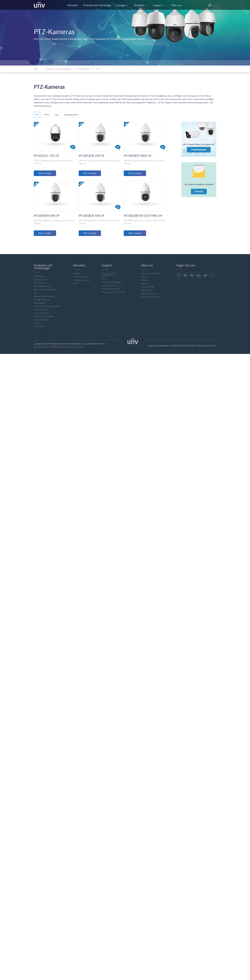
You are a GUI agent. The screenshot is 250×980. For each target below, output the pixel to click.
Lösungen (122, 5)
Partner (144, 340)
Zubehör (38, 386)
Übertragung (39, 366)
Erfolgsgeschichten (82, 343)
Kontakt (145, 347)
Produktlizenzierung (111, 352)
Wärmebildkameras (42, 350)
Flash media (39, 390)
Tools (104, 342)
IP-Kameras (39, 340)
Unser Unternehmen (150, 337)
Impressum (146, 353)
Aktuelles (140, 5)
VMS (36, 356)
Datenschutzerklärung (159, 409)
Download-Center (110, 349)
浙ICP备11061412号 (43, 410)
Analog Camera (41, 343)
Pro (37, 115)
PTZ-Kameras (40, 346)
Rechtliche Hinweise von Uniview (201, 409)
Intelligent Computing (44, 380)
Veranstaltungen (80, 340)
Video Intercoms (41, 376)
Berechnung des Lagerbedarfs (47, 370)
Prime (47, 115)
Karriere (144, 343)
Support (159, 5)
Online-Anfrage (148, 350)
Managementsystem (150, 360)
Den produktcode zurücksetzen (110, 338)
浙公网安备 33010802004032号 (68, 410)
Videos (76, 347)
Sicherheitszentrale (150, 357)
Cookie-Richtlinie (178, 409)
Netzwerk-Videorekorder (45, 353)
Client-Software (41, 383)
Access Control (41, 373)
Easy (57, 115)
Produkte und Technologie (97, 7)
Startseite (72, 5)
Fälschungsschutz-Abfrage (114, 355)
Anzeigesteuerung (42, 363)
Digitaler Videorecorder (44, 360)
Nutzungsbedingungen (112, 345)
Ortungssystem (71, 115)
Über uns (177, 5)
